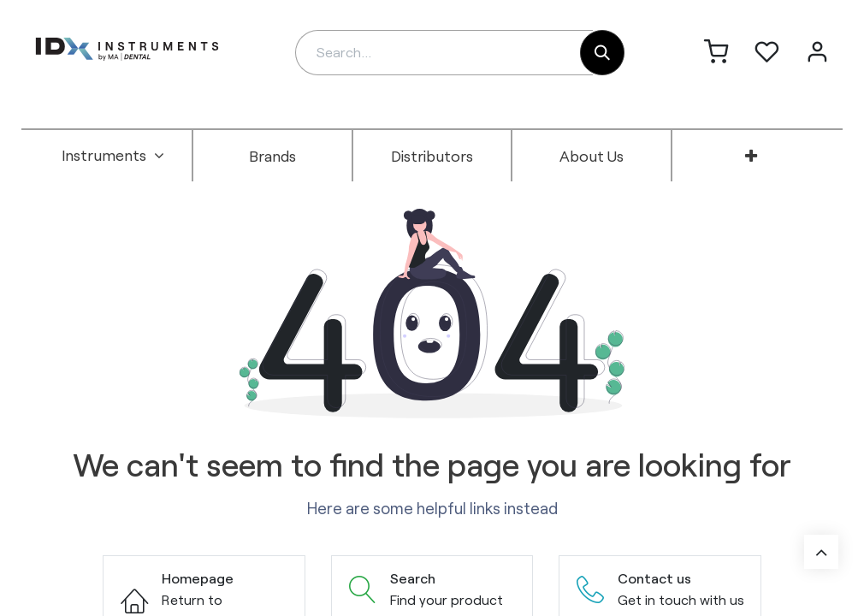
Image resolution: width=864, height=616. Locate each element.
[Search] (602, 53)
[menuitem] (113, 156)
